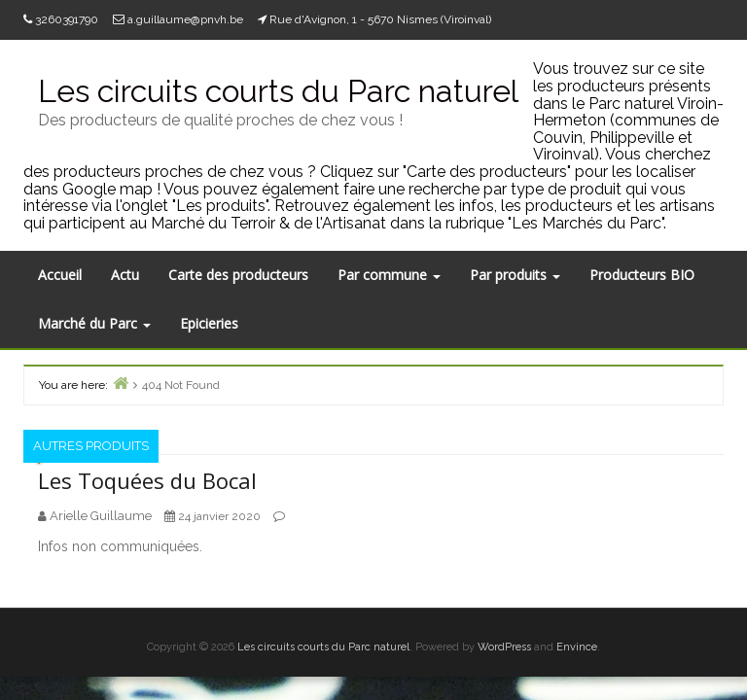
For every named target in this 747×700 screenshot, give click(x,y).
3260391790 (67, 19)
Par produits (515, 275)
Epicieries (209, 323)
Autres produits (91, 446)
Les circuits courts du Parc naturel (323, 647)
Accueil (60, 275)
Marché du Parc (94, 323)
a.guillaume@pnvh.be (185, 19)
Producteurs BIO (642, 275)
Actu (125, 275)
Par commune (389, 275)
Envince (577, 647)
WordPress (504, 647)
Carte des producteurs (238, 275)
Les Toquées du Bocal (147, 480)
